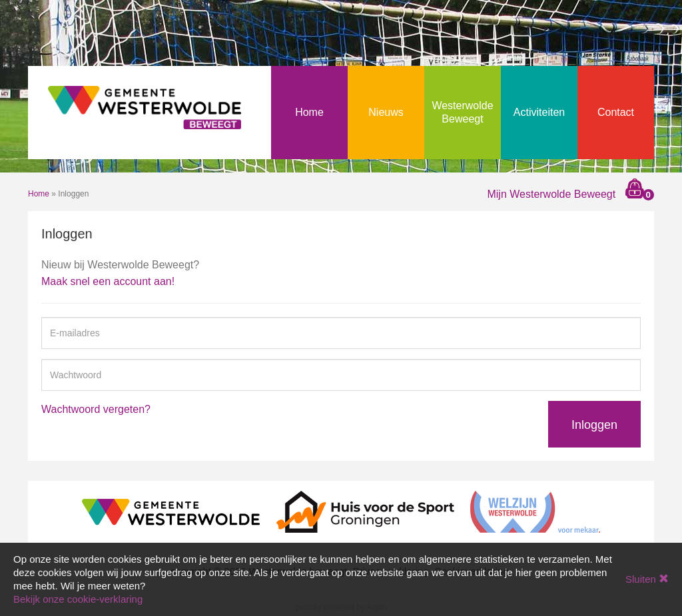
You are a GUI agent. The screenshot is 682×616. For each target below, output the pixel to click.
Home (309, 112)
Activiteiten (539, 112)
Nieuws (386, 112)
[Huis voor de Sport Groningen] (365, 511)
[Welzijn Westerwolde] (535, 511)
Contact (616, 112)
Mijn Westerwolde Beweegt (551, 194)
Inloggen (594, 425)
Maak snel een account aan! (108, 281)
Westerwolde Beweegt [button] (462, 112)
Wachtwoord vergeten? (96, 409)
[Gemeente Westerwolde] (171, 511)
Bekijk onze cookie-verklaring (78, 599)
